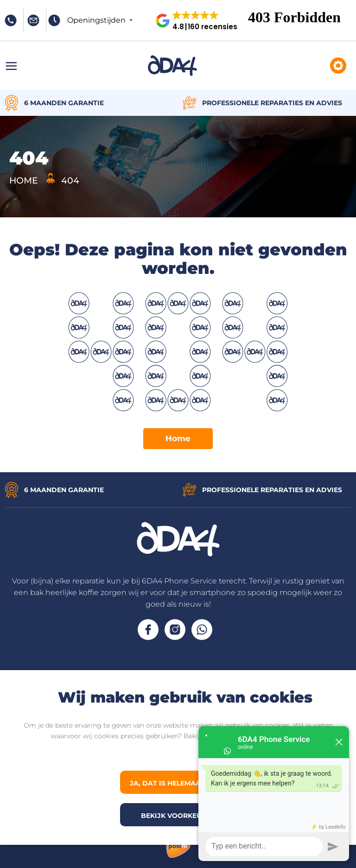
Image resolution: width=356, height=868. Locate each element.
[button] (200, 20)
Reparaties (338, 66)
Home (178, 438)
